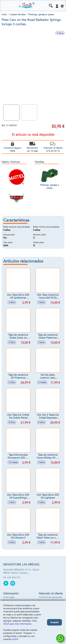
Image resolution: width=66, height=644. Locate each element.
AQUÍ (15, 639)
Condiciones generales (50, 597)
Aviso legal (9, 597)
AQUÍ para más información (17, 624)
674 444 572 (14, 578)
